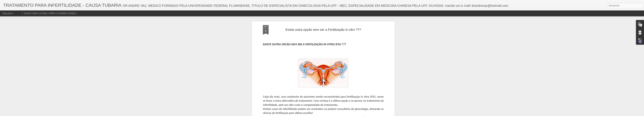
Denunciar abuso (350, 114)
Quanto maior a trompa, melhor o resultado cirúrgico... (51, 13)
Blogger (339, 114)
